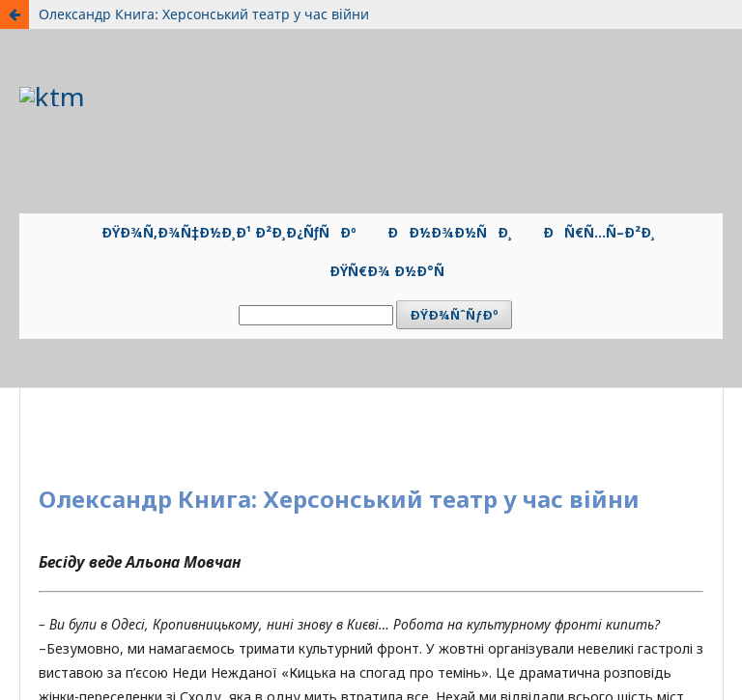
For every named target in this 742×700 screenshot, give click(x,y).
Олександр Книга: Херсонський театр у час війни (204, 14)
